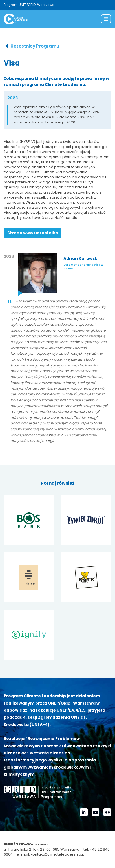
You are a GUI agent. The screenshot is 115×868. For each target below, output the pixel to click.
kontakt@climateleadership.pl (58, 854)
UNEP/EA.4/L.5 (71, 710)
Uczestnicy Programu (35, 46)
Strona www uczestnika (33, 233)
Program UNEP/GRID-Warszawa (29, 5)
